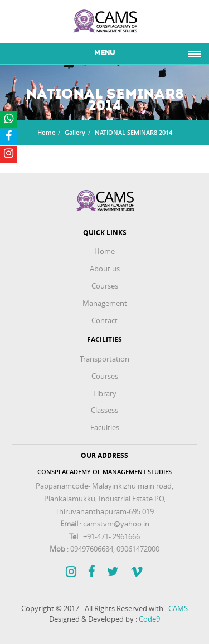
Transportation (104, 359)
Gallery (75, 132)
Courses (105, 286)
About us (105, 269)
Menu (104, 53)
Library (105, 393)
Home (46, 132)
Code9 (149, 619)
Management (105, 303)
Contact (104, 320)
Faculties (105, 427)
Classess (104, 410)
